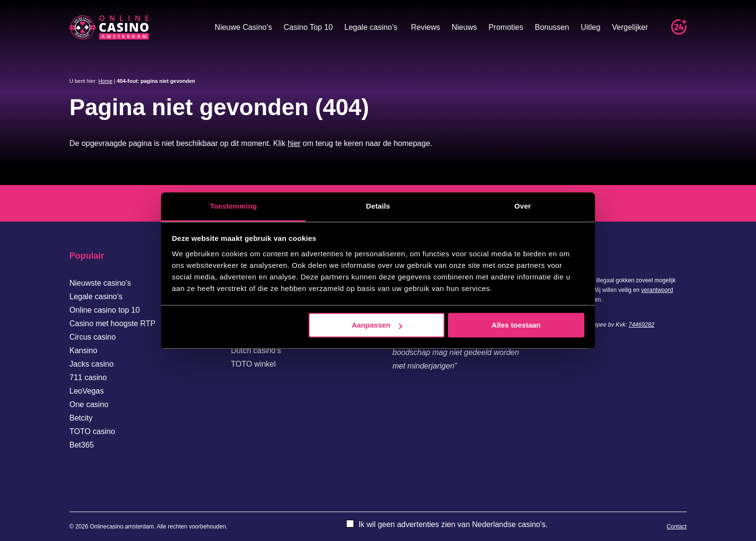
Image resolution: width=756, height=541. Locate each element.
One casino (89, 404)
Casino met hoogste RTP (112, 323)
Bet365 (82, 445)
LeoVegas (87, 391)
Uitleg (590, 27)
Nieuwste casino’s (100, 283)
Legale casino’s (371, 27)
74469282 (641, 325)
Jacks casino (92, 364)
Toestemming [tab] (233, 206)
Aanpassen (377, 325)
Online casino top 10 (105, 310)
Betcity (81, 418)
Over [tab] (523, 206)
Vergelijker (630, 27)
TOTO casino (92, 431)
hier (294, 143)
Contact (677, 527)
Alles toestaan (516, 325)
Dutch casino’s (256, 350)
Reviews (425, 27)
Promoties (506, 27)
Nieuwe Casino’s (243, 27)
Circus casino (93, 337)
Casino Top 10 (308, 27)
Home (105, 81)
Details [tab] (378, 206)
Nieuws (464, 27)
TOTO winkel (253, 364)
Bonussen (552, 27)
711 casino (88, 377)
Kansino (83, 350)
